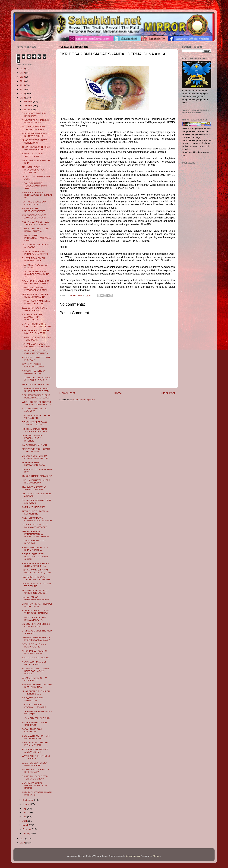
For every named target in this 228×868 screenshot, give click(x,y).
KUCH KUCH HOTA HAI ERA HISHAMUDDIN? (36, 481)
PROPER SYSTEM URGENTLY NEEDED (34, 210)
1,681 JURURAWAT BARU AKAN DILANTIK (35, 309)
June (25, 813)
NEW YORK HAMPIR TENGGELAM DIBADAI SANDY (35, 186)
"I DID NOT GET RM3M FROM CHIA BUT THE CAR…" (37, 379)
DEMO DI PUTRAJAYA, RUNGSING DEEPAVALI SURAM (35, 557)
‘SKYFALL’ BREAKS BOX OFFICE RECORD (34, 203)
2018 (23, 77)
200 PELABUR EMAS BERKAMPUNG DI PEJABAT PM (37, 195)
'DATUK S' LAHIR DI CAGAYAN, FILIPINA (33, 365)
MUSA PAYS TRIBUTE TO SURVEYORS (35, 141)
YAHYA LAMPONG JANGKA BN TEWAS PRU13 (36, 135)
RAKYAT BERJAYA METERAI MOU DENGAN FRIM (36, 332)
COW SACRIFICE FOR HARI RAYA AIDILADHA (36, 737)
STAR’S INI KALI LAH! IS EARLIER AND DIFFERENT (37, 325)
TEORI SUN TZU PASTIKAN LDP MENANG (36, 513)
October (27, 110)
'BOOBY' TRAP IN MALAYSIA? (37, 476)
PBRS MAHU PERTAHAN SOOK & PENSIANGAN (35, 430)
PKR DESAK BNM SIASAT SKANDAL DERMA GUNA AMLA (36, 274)
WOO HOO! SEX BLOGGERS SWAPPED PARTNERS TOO (37, 403)
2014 (23, 89)
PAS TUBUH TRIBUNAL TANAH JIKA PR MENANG (36, 578)
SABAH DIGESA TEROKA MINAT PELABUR (35, 764)
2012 (23, 98)
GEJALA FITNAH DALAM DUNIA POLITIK (34, 645)
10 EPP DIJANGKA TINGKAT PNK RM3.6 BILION (36, 148)
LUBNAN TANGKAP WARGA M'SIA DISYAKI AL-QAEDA (36, 639)
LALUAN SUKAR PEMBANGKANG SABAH (35, 598)
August (26, 804)
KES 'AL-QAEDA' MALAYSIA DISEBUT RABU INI (36, 302)
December (28, 101)
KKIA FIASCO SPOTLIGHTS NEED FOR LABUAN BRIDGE (36, 671)
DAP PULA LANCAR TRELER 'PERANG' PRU (36, 417)
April (25, 821)
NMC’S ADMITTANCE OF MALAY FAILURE (34, 663)
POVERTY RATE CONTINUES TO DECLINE (37, 585)
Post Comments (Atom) (84, 400)
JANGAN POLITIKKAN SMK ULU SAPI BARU (36, 121)
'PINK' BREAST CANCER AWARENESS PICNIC (34, 216)
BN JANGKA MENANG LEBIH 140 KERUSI (36, 502)
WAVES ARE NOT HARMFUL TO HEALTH (36, 757)
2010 (23, 843)
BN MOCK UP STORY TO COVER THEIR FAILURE (35, 457)
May (25, 817)
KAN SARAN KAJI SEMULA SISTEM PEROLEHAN (35, 565)
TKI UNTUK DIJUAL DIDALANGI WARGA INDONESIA (33, 170)
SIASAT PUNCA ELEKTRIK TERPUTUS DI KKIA (35, 778)
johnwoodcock (133, 856)
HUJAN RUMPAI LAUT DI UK (36, 718)
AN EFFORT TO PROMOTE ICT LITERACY (35, 771)
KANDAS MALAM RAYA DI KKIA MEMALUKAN (35, 549)
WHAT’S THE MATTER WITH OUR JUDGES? (36, 679)
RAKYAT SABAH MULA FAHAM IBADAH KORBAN (36, 345)
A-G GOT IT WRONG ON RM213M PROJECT (34, 372)
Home (118, 393)
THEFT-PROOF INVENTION (36, 384)
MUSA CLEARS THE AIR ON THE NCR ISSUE (36, 693)
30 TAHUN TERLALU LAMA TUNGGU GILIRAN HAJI (35, 612)
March (26, 825)
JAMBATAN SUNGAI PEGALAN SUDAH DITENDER (32, 438)
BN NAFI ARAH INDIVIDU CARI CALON (34, 724)
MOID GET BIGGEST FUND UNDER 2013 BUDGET (36, 592)
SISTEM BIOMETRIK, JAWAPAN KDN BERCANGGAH (32, 317)
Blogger (157, 856)
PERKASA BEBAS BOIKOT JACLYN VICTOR (35, 751)
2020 (23, 69)
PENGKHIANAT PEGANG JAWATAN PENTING (34, 423)
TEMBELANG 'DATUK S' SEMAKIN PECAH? (34, 488)
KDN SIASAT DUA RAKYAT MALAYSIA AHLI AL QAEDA (37, 571)
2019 (23, 73)
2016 (23, 81)
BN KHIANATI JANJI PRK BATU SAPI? (34, 115)
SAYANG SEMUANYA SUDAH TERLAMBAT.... (36, 339)
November (28, 106)
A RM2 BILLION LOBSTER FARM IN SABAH (35, 744)
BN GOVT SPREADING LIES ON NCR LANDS (36, 625)
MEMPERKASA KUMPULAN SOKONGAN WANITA (36, 296)
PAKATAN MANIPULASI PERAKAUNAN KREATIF (35, 253)
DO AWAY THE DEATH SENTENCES (33, 699)
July (25, 808)
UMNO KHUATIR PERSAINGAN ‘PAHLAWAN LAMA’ (37, 238)
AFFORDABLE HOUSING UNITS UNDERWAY (34, 652)
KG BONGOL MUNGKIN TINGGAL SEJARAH (34, 128)
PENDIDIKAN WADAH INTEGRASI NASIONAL (35, 289)
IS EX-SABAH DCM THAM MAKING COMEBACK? (35, 526)
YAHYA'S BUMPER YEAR (34, 445)
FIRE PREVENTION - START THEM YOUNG (36, 450)
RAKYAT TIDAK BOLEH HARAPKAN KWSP (33, 259)
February (27, 829)
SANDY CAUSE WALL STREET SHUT (33, 155)
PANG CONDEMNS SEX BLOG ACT (34, 542)
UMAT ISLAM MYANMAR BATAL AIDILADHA (34, 619)
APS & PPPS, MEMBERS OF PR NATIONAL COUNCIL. (36, 282)
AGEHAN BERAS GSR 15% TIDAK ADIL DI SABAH (35, 223)
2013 (23, 94)
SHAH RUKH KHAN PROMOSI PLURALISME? (37, 605)
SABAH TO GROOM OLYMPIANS (32, 730)
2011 (23, 839)
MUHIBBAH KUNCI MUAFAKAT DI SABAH (34, 464)
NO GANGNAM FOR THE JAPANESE (34, 410)
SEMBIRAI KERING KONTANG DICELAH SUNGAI (37, 686)
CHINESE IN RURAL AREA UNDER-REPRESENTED (35, 390)
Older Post (168, 393)
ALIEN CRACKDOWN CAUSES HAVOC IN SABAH (37, 519)
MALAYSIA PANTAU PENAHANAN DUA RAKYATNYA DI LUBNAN (35, 534)
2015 (23, 85)
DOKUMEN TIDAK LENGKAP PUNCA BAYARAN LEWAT (36, 396)
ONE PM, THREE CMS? (34, 507)
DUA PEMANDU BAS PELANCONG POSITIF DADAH (34, 785)
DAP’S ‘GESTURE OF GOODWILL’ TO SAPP (34, 706)
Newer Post (67, 393)
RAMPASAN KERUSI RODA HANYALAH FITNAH (36, 230)
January (27, 833)
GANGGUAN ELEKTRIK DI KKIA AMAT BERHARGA (35, 352)
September (28, 800)
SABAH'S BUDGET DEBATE (36, 658)
